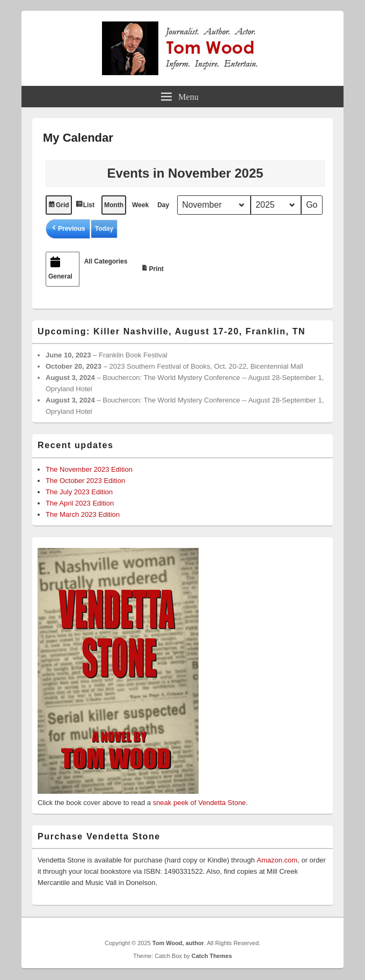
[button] (68, 229)
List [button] (86, 206)
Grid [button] (59, 206)
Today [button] (104, 229)
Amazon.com (277, 860)
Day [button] (163, 205)
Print (154, 267)
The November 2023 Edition (89, 469)
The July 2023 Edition (79, 492)
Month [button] (114, 205)
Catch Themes (212, 956)
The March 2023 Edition (83, 514)
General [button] (60, 268)
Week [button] (140, 205)
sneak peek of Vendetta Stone (199, 803)
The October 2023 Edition (85, 481)
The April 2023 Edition (80, 503)
